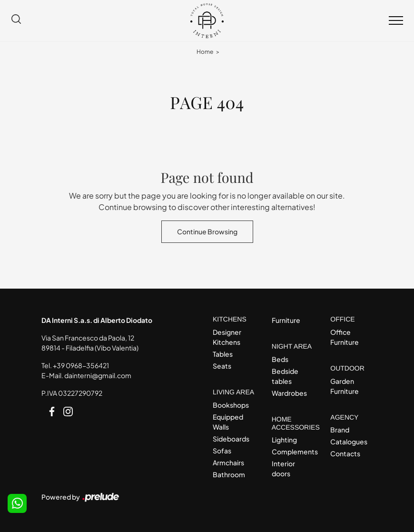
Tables (223, 354)
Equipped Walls (228, 422)
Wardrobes (289, 393)
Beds (280, 359)
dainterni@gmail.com (98, 375)
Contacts (345, 453)
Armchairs (228, 462)
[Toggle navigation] (396, 21)
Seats (222, 366)
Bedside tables (285, 376)
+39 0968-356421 (81, 365)
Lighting (284, 440)
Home (205, 52)
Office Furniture (345, 337)
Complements (293, 452)
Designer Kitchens (227, 337)
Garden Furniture (345, 386)
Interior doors (283, 468)
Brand (340, 430)
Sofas (222, 451)
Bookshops (231, 405)
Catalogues (349, 442)
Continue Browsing (207, 231)
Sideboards (231, 439)
